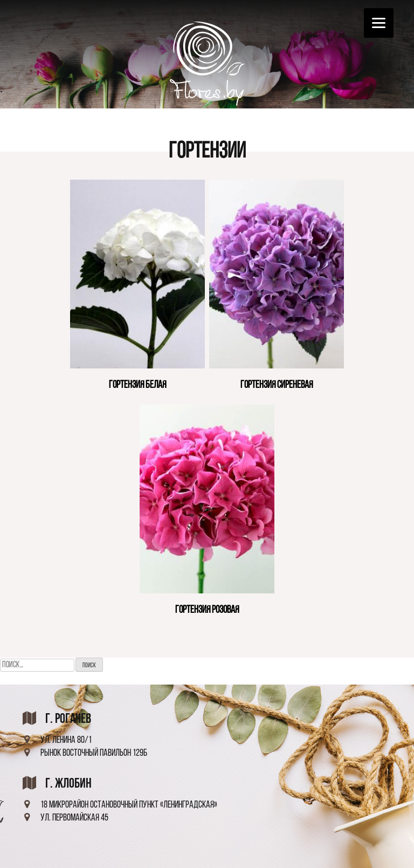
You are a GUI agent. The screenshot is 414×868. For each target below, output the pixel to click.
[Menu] (379, 23)
